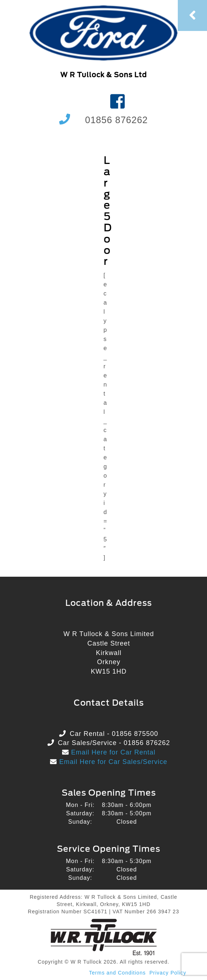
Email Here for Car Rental (112, 752)
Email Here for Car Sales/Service (112, 762)
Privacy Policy (168, 973)
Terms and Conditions (117, 973)
